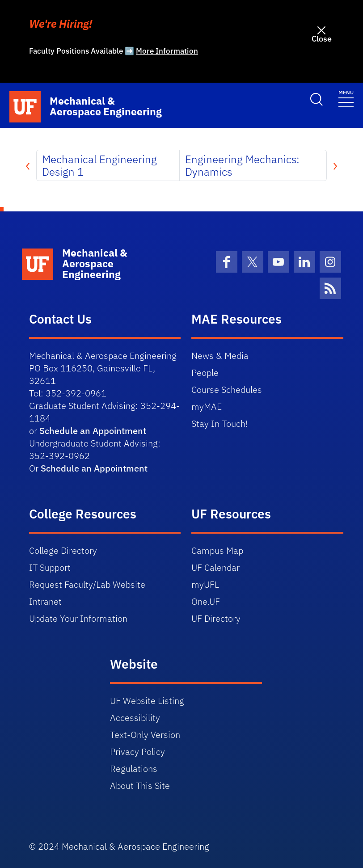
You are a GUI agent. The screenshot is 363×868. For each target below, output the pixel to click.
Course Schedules (227, 390)
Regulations (134, 769)
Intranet (45, 601)
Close (322, 39)
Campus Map (217, 550)
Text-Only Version (145, 735)
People (205, 373)
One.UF (206, 601)
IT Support (50, 567)
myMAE (207, 407)
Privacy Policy (137, 752)
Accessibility (135, 718)
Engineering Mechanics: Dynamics (242, 165)
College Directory (63, 550)
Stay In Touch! (219, 423)
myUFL (205, 584)
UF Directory (216, 618)
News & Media (220, 356)
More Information (167, 51)
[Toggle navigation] (346, 98)
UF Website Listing (147, 701)
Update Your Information (78, 618)
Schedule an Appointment (93, 431)
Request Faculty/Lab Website (87, 584)
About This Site (140, 786)
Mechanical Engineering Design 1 (99, 165)
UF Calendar (215, 567)
